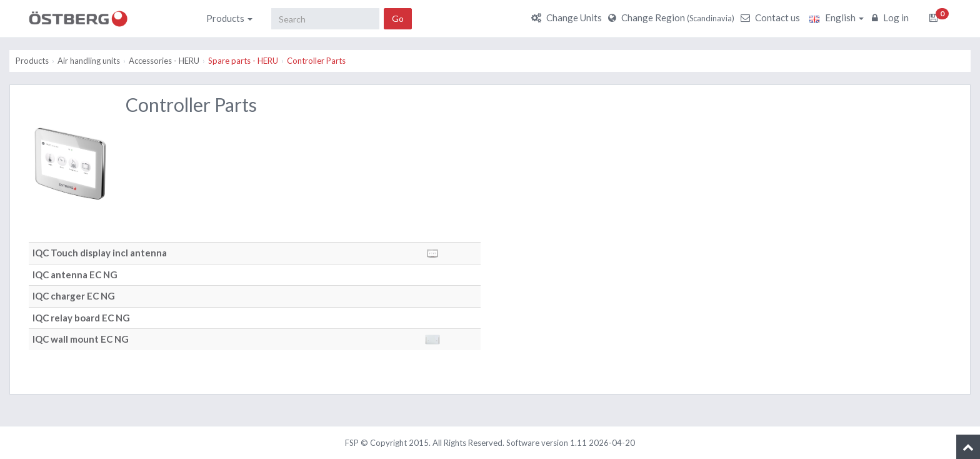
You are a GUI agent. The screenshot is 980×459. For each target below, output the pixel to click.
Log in (892, 18)
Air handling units (89, 61)
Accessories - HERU (164, 61)
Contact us (772, 18)
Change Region (673, 18)
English (837, 18)
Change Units (568, 18)
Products (229, 18)
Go (398, 18)
